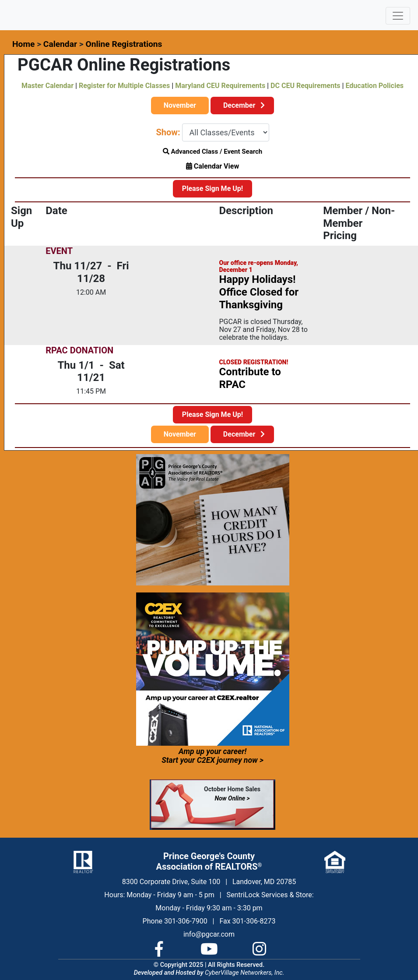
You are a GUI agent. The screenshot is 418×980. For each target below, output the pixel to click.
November (180, 105)
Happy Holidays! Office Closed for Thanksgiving (259, 292)
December (242, 105)
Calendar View (213, 166)
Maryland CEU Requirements (220, 86)
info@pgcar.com (209, 934)
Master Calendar (47, 86)
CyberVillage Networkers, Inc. (244, 973)
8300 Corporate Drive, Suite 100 (171, 882)
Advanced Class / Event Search (213, 152)
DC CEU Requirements (305, 86)
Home (23, 44)
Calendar (60, 44)
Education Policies (375, 86)
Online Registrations (124, 44)
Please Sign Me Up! (213, 189)
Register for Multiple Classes (124, 86)
